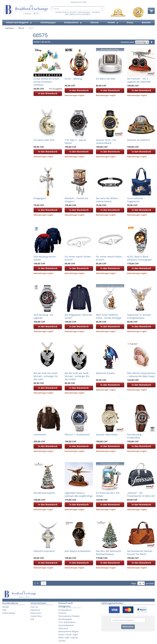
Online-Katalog (9, 613)
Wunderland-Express (44, 493)
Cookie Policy (36, 616)
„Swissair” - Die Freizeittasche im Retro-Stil (141, 494)
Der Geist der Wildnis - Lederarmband (108, 200)
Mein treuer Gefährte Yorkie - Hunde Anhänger (109, 316)
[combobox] (78, 8)
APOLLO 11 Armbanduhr (77, 435)
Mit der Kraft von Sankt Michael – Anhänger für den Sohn (46, 376)
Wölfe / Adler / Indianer (68, 638)
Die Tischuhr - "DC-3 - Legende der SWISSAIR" (139, 80)
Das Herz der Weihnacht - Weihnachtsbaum (109, 553)
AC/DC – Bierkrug (73, 79)
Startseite (10, 28)
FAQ (85, 2)
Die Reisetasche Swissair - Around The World (140, 553)
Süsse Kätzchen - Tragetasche (136, 200)
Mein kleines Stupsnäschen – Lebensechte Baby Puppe (141, 375)
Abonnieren (128, 627)
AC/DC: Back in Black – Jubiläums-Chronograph (139, 258)
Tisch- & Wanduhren (67, 622)
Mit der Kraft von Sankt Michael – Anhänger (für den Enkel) (77, 376)
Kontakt (6, 607)
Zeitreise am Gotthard (138, 140)
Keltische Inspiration (44, 551)
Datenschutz (36, 613)
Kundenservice (76, 2)
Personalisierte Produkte (69, 616)
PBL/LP (21, 28)
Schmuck (62, 613)
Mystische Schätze (105, 373)
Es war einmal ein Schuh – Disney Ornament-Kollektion (47, 82)
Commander (40, 435)
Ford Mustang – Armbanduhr (135, 436)
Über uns (34, 607)
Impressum (35, 610)
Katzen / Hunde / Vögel (68, 634)
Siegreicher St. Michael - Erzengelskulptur (140, 316)
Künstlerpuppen (65, 619)
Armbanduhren (65, 610)
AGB (32, 619)
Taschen (62, 641)
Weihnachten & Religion (69, 631)
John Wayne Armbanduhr (78, 551)
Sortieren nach (127, 42)
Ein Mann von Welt (106, 79)
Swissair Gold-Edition (107, 435)
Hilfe (4, 610)
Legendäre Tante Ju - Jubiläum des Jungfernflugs (79, 494)
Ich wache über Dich (44, 140)
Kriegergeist (40, 198)
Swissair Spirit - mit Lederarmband (106, 141)
